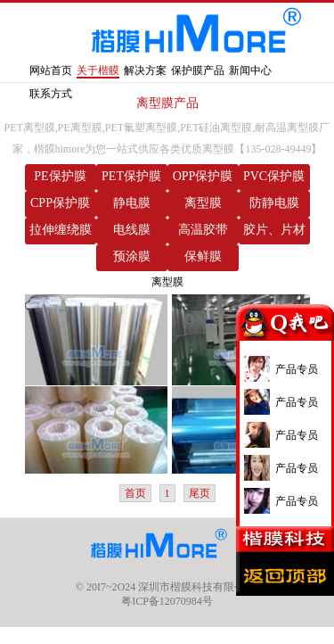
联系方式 (51, 94)
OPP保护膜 (203, 176)
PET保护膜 (131, 176)
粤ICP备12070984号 (167, 601)
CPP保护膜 (60, 203)
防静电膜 (274, 203)
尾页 (200, 493)
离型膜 (203, 203)
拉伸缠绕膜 (61, 230)
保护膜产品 (198, 70)
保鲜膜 (203, 256)
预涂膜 (132, 256)
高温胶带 (203, 230)
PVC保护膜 (274, 176)
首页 (135, 493)
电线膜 (132, 230)
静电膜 (132, 203)
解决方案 (145, 70)
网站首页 (51, 70)
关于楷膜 (98, 70)
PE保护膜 (60, 176)
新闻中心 (250, 70)
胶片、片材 (274, 230)
